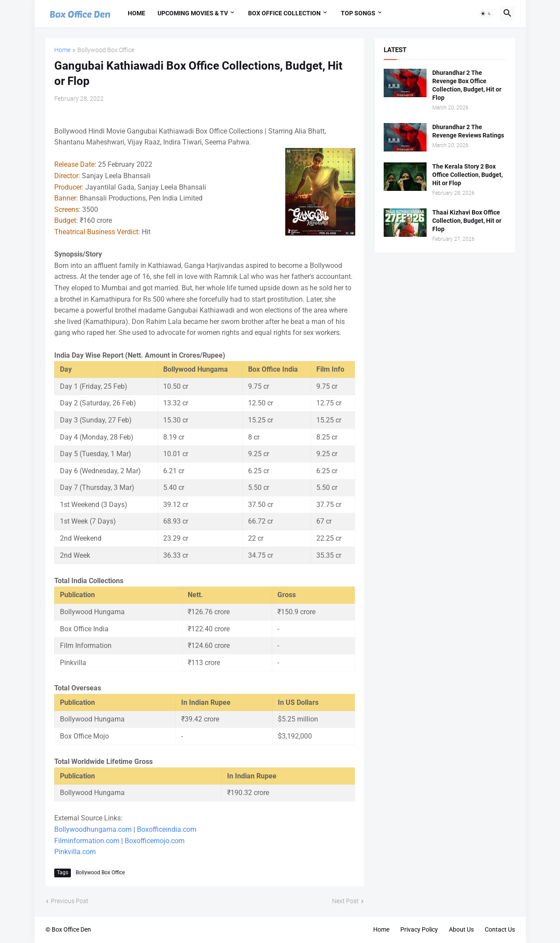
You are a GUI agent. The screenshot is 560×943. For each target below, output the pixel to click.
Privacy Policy (419, 929)
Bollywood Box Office (106, 50)
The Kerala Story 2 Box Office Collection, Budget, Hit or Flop (467, 175)
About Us (461, 929)
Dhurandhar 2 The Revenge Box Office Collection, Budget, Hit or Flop (467, 85)
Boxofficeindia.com (167, 829)
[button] (486, 14)
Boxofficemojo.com (155, 841)
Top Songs (358, 13)
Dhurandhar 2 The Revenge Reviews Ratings (468, 131)
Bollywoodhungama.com (93, 829)
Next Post (345, 901)
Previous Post (70, 901)
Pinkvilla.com (75, 852)
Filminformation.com (87, 841)
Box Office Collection (284, 13)
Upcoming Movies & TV (193, 13)
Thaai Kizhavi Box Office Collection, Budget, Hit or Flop (467, 221)
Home (136, 13)
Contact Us (500, 929)
